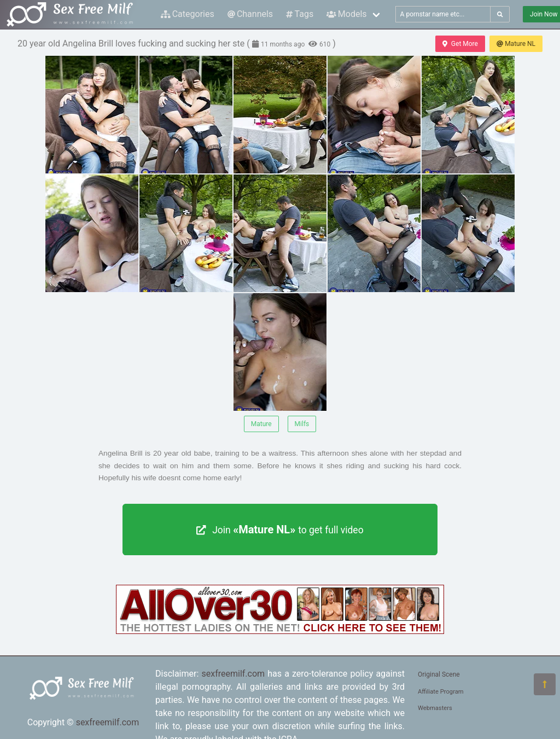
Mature (261, 424)
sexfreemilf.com (108, 722)
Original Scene (439, 674)
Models (346, 14)
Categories (188, 14)
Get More (460, 44)
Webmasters (435, 708)
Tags (300, 14)
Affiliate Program (441, 692)
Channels (250, 14)
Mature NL (516, 44)
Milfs (302, 424)
